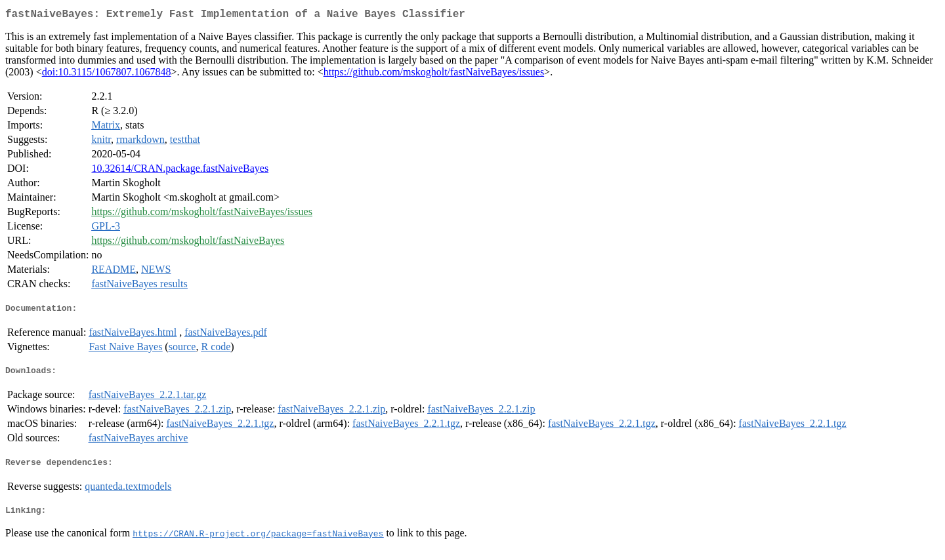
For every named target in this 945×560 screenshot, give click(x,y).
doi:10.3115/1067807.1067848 (107, 74)
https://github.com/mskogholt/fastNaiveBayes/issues (434, 74)
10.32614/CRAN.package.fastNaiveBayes (180, 171)
